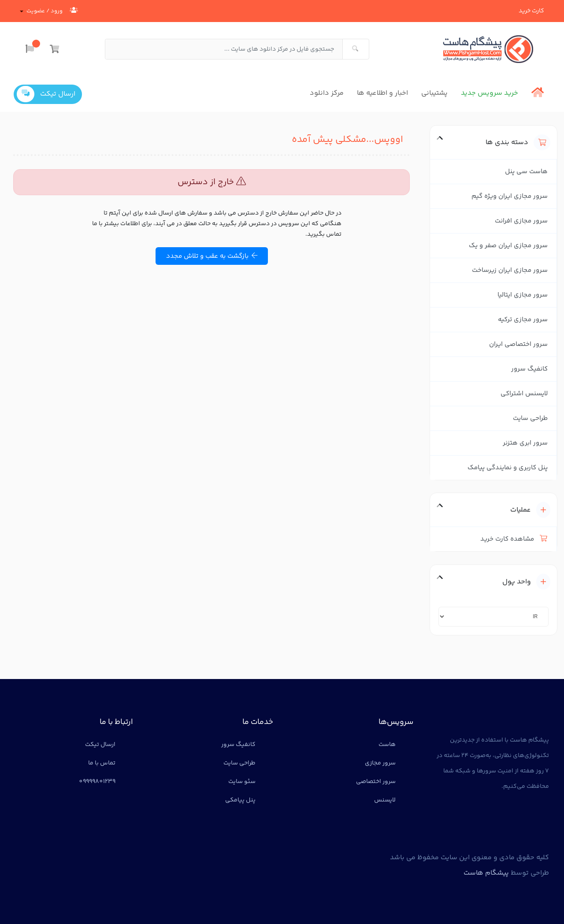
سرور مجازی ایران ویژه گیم (510, 196)
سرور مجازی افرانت (521, 221)
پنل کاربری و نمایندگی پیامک (508, 468)
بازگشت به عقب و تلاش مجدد (212, 256)
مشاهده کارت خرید (514, 539)
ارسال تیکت (46, 94)
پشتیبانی (434, 93)
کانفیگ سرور (529, 369)
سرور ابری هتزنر (525, 443)
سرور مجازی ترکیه (523, 320)
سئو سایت (242, 782)
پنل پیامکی (240, 800)
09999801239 (97, 782)
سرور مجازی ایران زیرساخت (510, 270)
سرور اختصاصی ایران (518, 344)
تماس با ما (102, 763)
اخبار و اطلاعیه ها (382, 93)
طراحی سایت (530, 418)
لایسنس (385, 800)
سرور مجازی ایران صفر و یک (508, 246)
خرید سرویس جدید (490, 93)
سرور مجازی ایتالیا (523, 295)
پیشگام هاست (486, 873)
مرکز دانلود (327, 93)
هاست (387, 745)
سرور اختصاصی (376, 782)
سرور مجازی (380, 763)
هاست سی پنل (526, 172)
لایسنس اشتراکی (524, 394)
